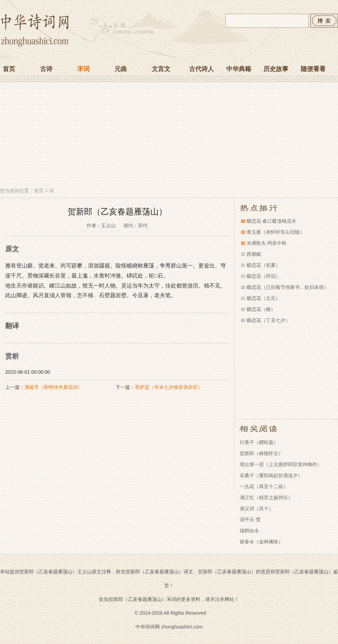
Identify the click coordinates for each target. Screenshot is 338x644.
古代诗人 (201, 69)
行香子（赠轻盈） (259, 442)
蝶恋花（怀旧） (264, 276)
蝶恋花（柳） (261, 309)
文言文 (161, 69)
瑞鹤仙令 (249, 531)
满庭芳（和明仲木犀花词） (53, 387)
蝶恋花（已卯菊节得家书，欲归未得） (288, 287)
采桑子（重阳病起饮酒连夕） (271, 475)
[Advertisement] (169, 135)
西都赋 (254, 254)
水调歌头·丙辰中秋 (267, 243)
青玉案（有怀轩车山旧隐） (276, 232)
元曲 (121, 69)
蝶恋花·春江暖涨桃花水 (271, 221)
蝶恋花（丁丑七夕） (268, 320)
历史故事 (276, 69)
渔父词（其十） (257, 509)
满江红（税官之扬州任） (266, 497)
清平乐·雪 (250, 520)
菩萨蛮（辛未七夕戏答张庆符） (169, 387)
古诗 (46, 69)
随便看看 (313, 69)
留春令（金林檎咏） (261, 542)
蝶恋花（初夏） (264, 265)
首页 (9, 69)
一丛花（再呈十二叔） (264, 486)
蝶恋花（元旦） (264, 298)
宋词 (83, 69)
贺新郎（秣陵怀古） (261, 453)
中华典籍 (239, 69)
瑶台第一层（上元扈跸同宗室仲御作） (281, 464)
